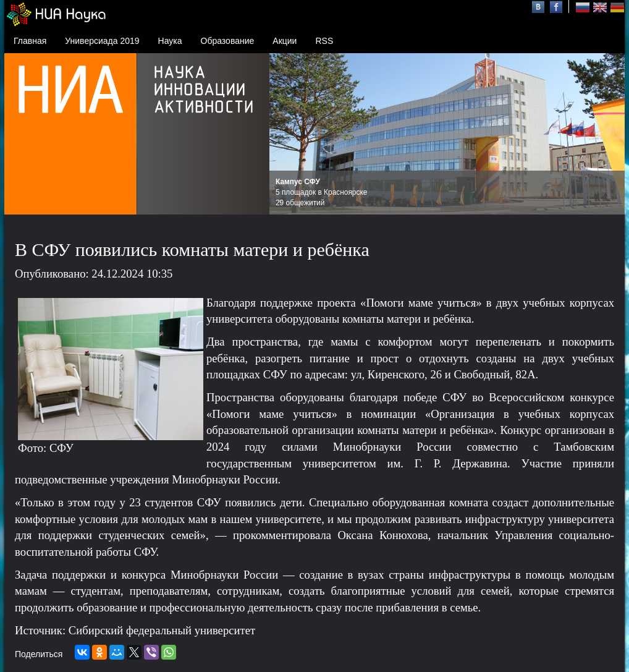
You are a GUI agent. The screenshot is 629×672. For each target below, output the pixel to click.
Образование (228, 41)
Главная (30, 41)
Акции (285, 41)
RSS (324, 41)
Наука (170, 41)
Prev (285, 134)
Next (609, 134)
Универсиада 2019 (102, 41)
